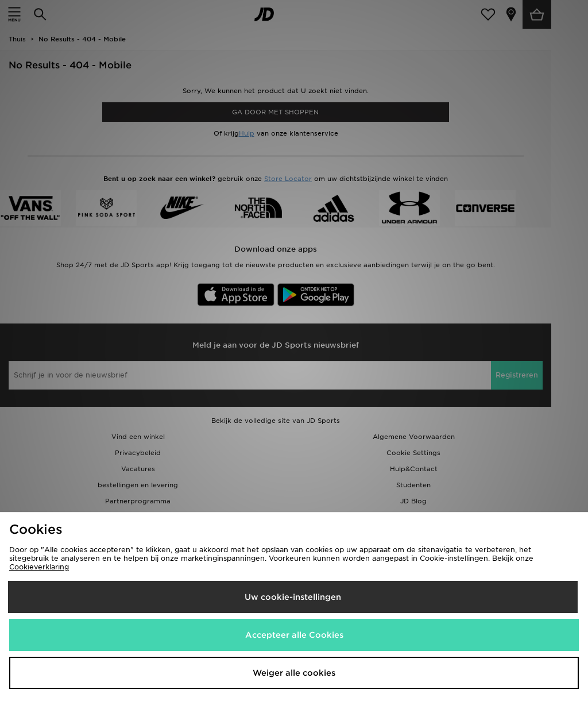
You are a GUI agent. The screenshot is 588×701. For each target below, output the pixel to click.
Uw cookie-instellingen (293, 597)
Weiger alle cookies (294, 673)
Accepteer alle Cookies (294, 635)
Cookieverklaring (39, 567)
